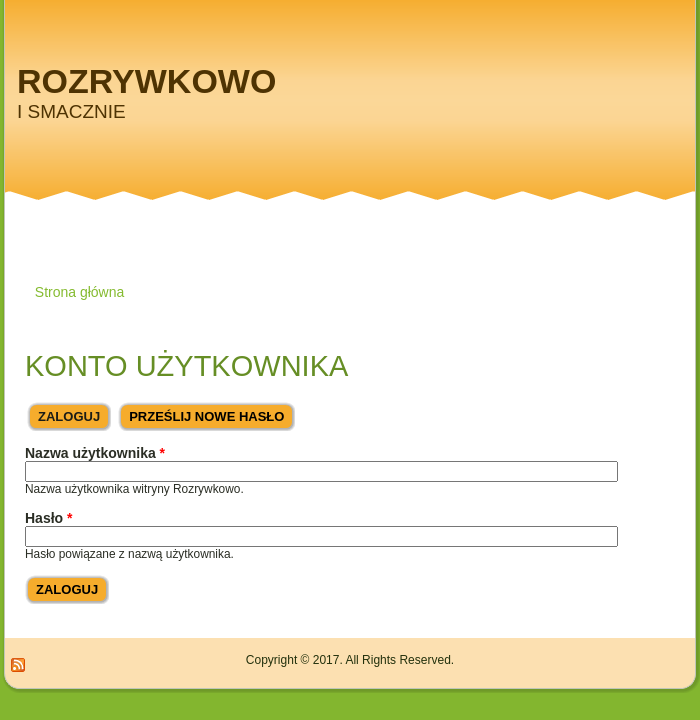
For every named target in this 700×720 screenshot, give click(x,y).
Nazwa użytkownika (95, 453)
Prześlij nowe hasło (206, 416)
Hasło (48, 518)
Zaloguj (74, 413)
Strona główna (80, 292)
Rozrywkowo (146, 81)
